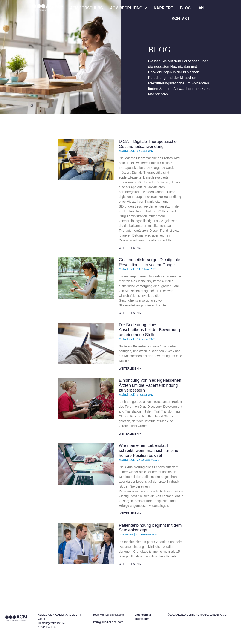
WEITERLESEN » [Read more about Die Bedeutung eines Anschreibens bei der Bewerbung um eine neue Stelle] (130, 369)
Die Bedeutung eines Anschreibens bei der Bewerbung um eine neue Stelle (149, 330)
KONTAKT (181, 19)
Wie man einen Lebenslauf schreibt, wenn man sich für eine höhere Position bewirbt (148, 450)
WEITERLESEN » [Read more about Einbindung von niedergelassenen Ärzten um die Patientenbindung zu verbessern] (130, 434)
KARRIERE (163, 8)
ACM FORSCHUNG (87, 8)
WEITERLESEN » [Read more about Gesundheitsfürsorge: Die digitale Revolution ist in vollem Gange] (130, 313)
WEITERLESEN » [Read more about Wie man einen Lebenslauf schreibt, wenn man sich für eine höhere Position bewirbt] (130, 514)
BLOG (185, 8)
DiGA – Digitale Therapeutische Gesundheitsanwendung (148, 144)
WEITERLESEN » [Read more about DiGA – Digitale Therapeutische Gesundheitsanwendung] (130, 248)
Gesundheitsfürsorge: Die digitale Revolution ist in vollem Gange (149, 262)
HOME (58, 8)
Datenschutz (143, 615)
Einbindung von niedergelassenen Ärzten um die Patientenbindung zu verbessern (150, 385)
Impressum (142, 619)
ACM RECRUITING (128, 8)
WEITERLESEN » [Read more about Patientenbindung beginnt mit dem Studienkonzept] (130, 564)
